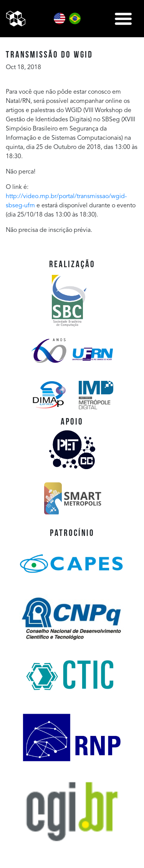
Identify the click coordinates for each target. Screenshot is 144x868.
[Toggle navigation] (123, 19)
